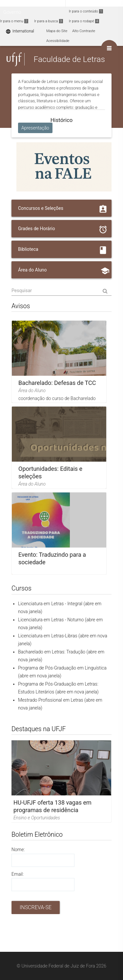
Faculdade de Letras (69, 59)
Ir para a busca (49, 21)
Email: (18, 874)
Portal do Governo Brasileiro (33, 4)
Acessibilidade (58, 41)
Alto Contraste (84, 31)
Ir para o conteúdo (86, 11)
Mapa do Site (57, 31)
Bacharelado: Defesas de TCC (57, 383)
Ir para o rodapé (84, 21)
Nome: (18, 850)
